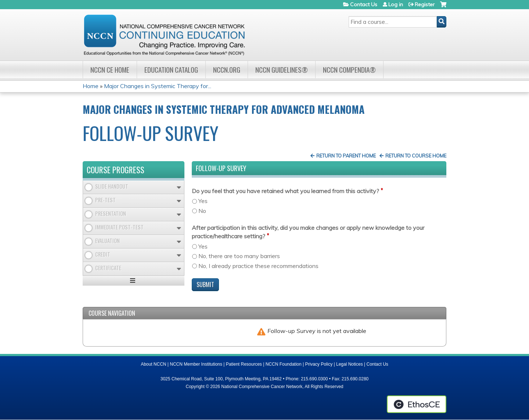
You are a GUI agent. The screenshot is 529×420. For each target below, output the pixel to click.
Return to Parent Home (346, 156)
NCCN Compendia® (349, 70)
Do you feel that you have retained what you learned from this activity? (285, 191)
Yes (203, 201)
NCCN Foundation (284, 364)
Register (425, 4)
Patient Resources (244, 364)
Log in (396, 4)
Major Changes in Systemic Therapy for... (158, 86)
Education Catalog (171, 70)
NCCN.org (227, 70)
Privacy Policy (319, 364)
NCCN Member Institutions (196, 364)
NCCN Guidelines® (282, 70)
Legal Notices (350, 364)
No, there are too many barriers (239, 256)
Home (91, 86)
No (202, 211)
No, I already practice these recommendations (258, 266)
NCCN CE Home (110, 70)
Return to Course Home (416, 156)
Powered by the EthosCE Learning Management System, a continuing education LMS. (417, 404)
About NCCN (153, 364)
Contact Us (364, 4)
